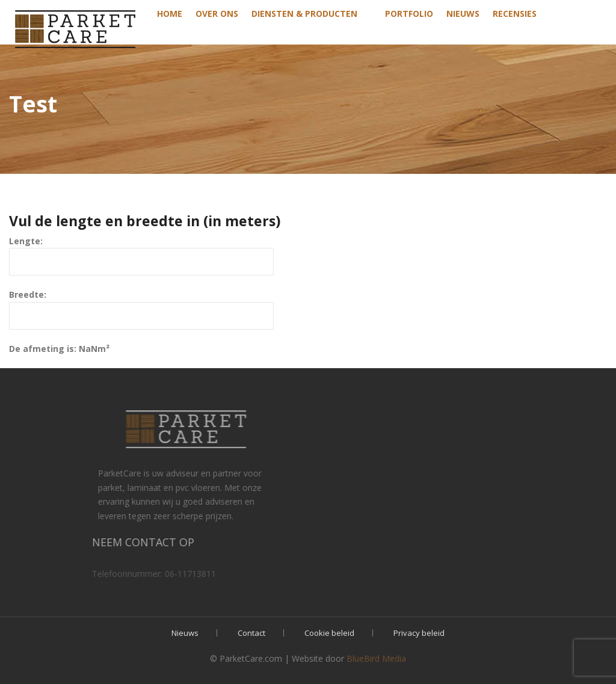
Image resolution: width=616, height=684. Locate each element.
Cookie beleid (329, 633)
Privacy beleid (419, 633)
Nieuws (463, 14)
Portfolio (409, 14)
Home (170, 14)
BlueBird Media (376, 658)
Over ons (217, 14)
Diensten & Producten (304, 14)
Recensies (515, 14)
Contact (251, 633)
